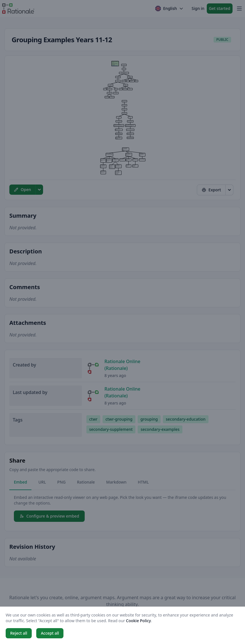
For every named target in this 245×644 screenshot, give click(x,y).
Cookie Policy (139, 621)
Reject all (19, 633)
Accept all (50, 633)
